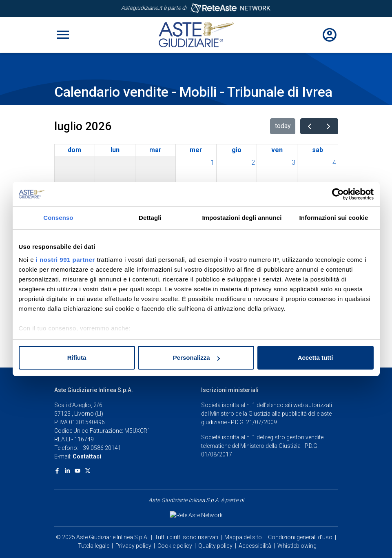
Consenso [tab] (58, 218)
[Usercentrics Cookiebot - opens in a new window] (338, 194)
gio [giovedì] (237, 150)
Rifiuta (77, 358)
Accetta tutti (316, 358)
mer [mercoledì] (196, 150)
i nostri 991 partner (65, 260)
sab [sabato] (318, 150)
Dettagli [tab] (150, 218)
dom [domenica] (74, 150)
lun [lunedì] (115, 150)
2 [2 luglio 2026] (253, 163)
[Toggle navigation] (63, 35)
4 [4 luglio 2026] (334, 163)
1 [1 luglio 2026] (213, 163)
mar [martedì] (155, 150)
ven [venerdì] (277, 150)
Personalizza (196, 358)
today (283, 126)
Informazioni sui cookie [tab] (334, 218)
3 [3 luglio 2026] (293, 163)
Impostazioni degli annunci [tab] (242, 218)
